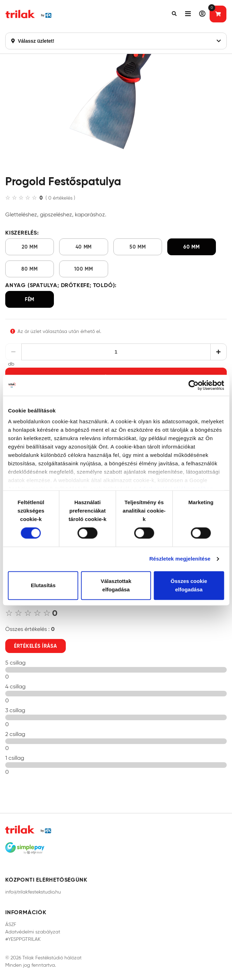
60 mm (192, 247)
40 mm (84, 247)
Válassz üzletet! (116, 41)
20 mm (30, 247)
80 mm (30, 269)
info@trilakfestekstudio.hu (33, 892)
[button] (174, 14)
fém (30, 299)
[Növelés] (219, 352)
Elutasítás (43, 585)
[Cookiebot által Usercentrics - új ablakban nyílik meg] (193, 385)
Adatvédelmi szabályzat (33, 932)
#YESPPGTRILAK (23, 939)
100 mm (83, 269)
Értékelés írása (36, 646)
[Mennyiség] (116, 352)
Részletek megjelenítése (180, 559)
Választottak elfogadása (116, 585)
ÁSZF (11, 925)
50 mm (138, 247)
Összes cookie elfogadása (189, 585)
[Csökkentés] (13, 352)
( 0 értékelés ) (60, 198)
